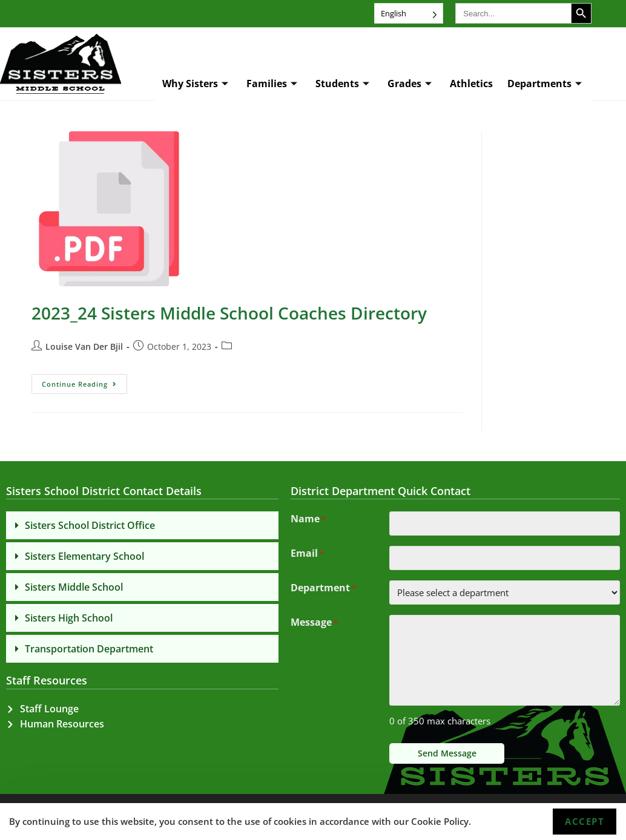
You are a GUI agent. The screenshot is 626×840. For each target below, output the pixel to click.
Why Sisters (195, 84)
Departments (545, 84)
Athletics (471, 84)
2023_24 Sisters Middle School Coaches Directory (229, 313)
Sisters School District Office (90, 525)
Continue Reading (84, 381)
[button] (142, 525)
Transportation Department (89, 649)
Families (272, 84)
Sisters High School (69, 618)
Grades (410, 84)
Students (342, 84)
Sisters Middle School (74, 587)
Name (308, 520)
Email (307, 554)
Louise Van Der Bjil (84, 346)
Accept (585, 821)
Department (323, 589)
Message (314, 623)
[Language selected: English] (409, 13)
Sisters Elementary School (84, 556)
